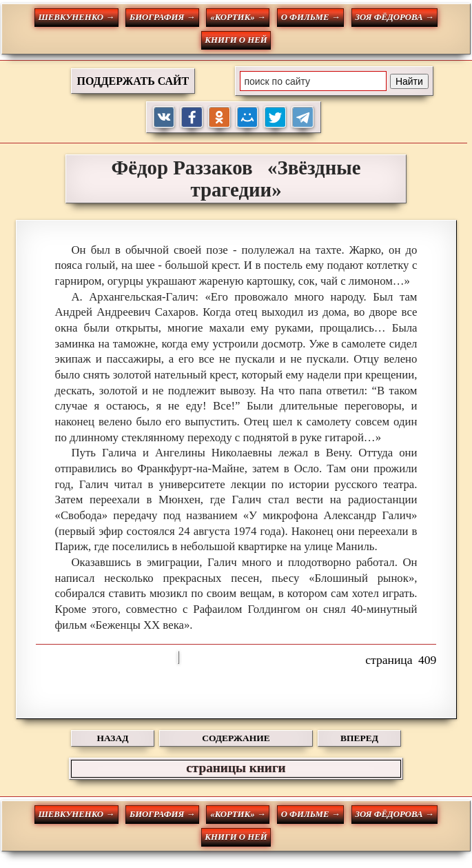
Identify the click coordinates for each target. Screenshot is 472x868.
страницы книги (236, 768)
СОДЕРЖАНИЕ (236, 738)
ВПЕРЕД (359, 738)
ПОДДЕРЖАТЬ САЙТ (133, 81)
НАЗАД (113, 738)
